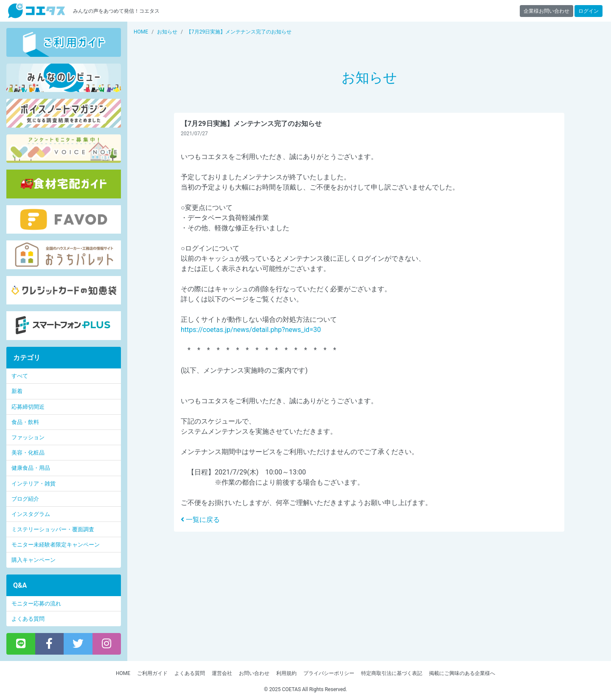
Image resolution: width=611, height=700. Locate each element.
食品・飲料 (25, 422)
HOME (123, 673)
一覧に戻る (200, 520)
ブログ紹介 (25, 499)
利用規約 (286, 673)
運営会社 (222, 673)
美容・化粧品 (28, 453)
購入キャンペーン (34, 560)
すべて (20, 376)
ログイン (589, 11)
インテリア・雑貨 (34, 484)
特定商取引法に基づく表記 (392, 673)
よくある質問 (28, 619)
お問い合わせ (254, 673)
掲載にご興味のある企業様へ (462, 673)
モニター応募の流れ (36, 604)
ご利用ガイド (152, 673)
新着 (17, 391)
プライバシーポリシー (329, 673)
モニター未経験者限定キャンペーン (56, 545)
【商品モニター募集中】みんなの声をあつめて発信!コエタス (36, 11)
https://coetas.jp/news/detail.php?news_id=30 (251, 330)
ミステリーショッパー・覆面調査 (53, 529)
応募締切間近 (28, 407)
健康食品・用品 (31, 468)
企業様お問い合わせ (547, 11)
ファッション (28, 437)
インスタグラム (31, 514)
